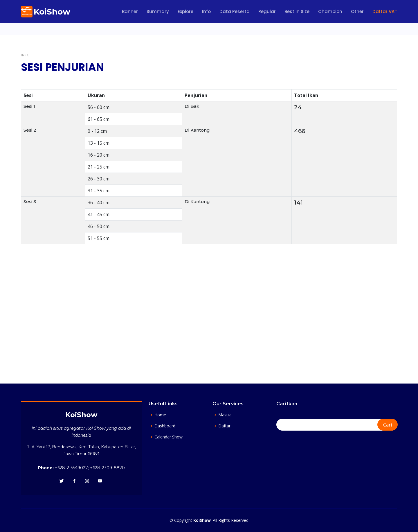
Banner (130, 11)
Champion (330, 11)
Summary (158, 11)
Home (160, 415)
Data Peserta (235, 11)
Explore (185, 11)
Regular (267, 11)
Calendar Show (169, 437)
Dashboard (165, 426)
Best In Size (297, 11)
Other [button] (357, 11)
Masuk (225, 415)
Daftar (224, 426)
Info (206, 11)
